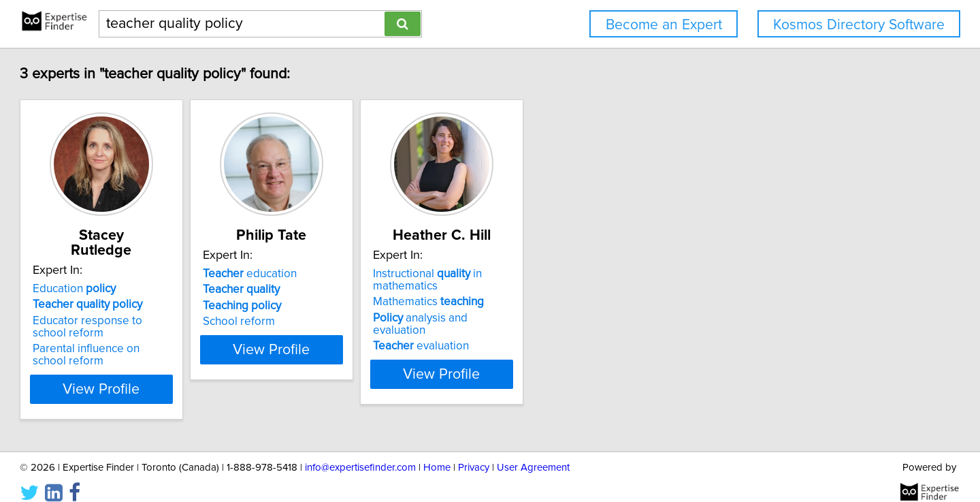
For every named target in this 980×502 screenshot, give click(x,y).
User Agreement (533, 453)
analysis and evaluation (578, 318)
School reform (335, 321)
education (346, 274)
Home (437, 453)
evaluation (551, 334)
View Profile (181, 374)
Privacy (474, 453)
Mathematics (558, 302)
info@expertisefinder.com (360, 453)
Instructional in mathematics (557, 280)
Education (136, 274)
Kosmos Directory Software (859, 25)
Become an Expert (664, 25)
